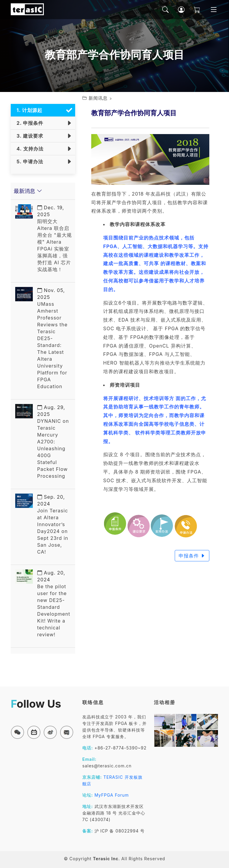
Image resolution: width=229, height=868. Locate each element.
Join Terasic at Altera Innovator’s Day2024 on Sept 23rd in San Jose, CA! (53, 524)
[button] (17, 732)
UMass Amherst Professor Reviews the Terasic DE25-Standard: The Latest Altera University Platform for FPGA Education (52, 338)
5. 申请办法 (28, 162)
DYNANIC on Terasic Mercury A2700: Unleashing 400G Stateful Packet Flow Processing (53, 442)
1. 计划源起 (28, 110)
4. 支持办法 (29, 149)
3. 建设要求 (28, 136)
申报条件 (192, 556)
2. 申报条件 (28, 123)
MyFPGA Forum (112, 795)
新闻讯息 (98, 98)
